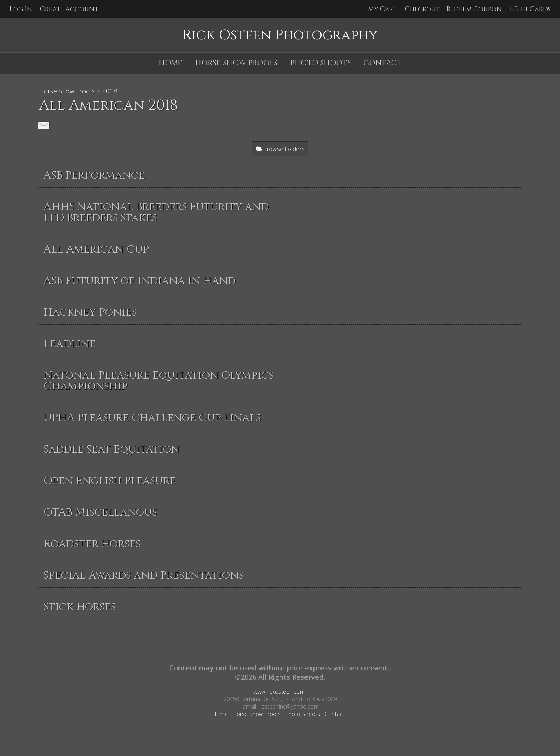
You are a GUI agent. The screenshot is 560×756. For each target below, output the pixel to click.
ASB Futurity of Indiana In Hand (140, 281)
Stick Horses (80, 607)
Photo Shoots (320, 63)
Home (171, 63)
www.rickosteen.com (279, 692)
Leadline (70, 344)
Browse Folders (284, 149)
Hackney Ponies (90, 312)
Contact (383, 63)
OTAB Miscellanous (100, 512)
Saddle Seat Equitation (112, 449)
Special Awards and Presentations (144, 575)
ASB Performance (94, 175)
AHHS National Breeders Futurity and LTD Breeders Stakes (156, 212)
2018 (110, 91)
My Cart (383, 9)
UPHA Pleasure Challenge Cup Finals (152, 418)
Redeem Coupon (474, 9)
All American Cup (96, 249)
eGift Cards (530, 9)
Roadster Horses (92, 544)
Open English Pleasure (110, 481)
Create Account (69, 9)
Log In (21, 9)
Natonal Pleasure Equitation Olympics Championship (159, 381)
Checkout (422, 9)
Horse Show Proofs (236, 63)
